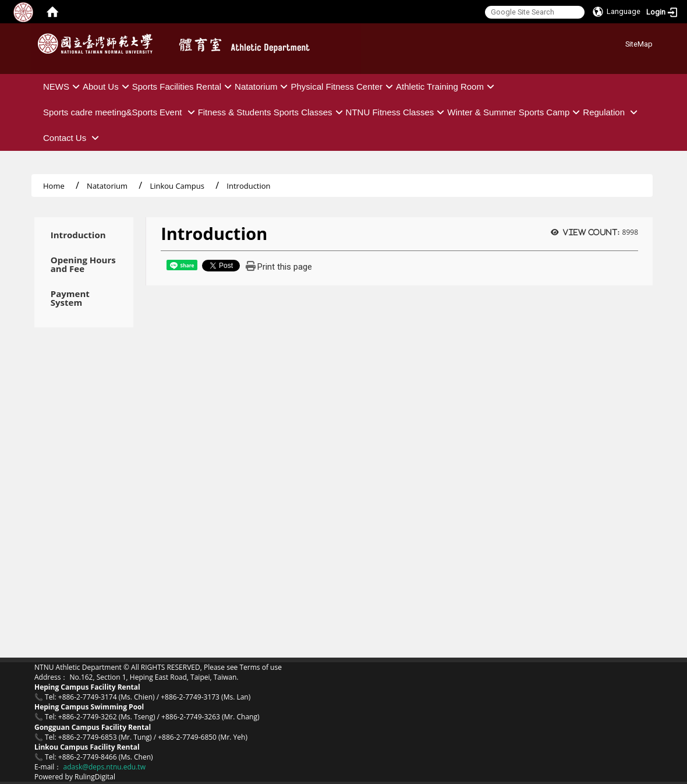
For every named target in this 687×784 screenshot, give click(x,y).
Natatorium (263, 86)
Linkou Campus (177, 186)
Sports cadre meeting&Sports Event (121, 112)
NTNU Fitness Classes (397, 112)
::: (621, 42)
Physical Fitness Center (343, 86)
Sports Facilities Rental (183, 86)
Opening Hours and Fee (83, 264)
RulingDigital (95, 777)
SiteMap (639, 44)
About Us (107, 86)
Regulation (612, 112)
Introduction (78, 235)
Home (54, 186)
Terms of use (260, 667)
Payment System (70, 298)
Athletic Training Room (447, 86)
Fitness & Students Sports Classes (272, 112)
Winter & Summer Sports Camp (515, 112)
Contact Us (72, 138)
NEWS (63, 86)
